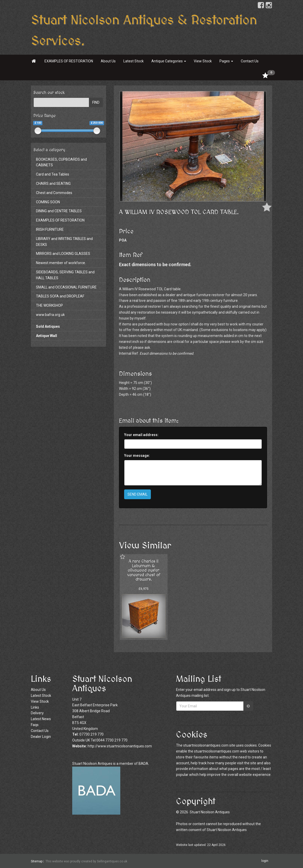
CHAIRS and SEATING (53, 184)
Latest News (41, 719)
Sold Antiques (48, 326)
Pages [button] (226, 61)
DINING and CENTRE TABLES (59, 211)
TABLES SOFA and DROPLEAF (60, 296)
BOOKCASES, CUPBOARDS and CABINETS (61, 162)
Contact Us (250, 61)
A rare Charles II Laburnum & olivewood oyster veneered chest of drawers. (144, 570)
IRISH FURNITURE (50, 229)
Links (35, 707)
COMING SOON (48, 202)
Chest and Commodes (54, 193)
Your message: (137, 456)
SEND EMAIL (137, 494)
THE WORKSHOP (49, 305)
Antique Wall (47, 336)
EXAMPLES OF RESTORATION (69, 61)
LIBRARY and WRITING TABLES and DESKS (64, 242)
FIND (96, 102)
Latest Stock (134, 61)
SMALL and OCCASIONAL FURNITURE (66, 287)
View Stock (203, 61)
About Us (108, 61)
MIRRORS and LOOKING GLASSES (63, 254)
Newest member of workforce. (61, 263)
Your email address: (141, 435)
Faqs (35, 725)
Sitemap (37, 861)
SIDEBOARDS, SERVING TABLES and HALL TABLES (65, 275)
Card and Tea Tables (53, 174)
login (265, 861)
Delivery (37, 713)
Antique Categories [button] (169, 61)
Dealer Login (41, 737)
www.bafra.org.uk (50, 315)
